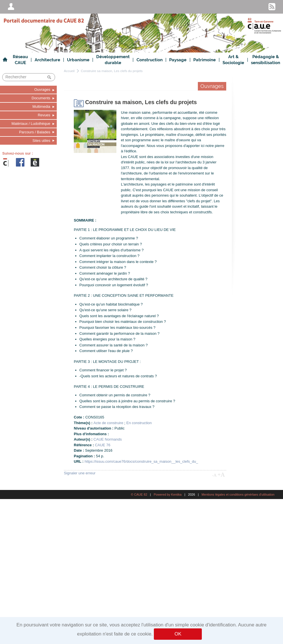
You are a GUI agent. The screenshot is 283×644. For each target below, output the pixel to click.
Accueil (69, 71)
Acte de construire (108, 423)
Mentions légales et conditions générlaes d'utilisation (238, 494)
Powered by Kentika (167, 494)
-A (214, 475)
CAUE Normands (108, 439)
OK (178, 634)
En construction (139, 423)
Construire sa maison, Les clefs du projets (112, 71)
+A (221, 475)
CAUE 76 (102, 445)
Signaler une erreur (80, 473)
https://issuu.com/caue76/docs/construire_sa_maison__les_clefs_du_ (141, 461)
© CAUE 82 (139, 494)
